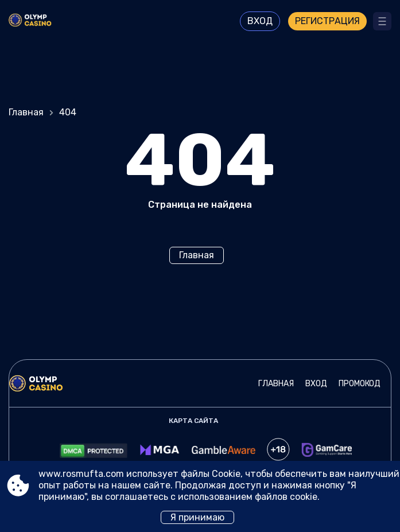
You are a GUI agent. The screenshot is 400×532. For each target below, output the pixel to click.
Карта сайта (193, 421)
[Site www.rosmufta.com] (40, 21)
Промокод (360, 384)
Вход (260, 21)
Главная (26, 112)
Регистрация (327, 21)
